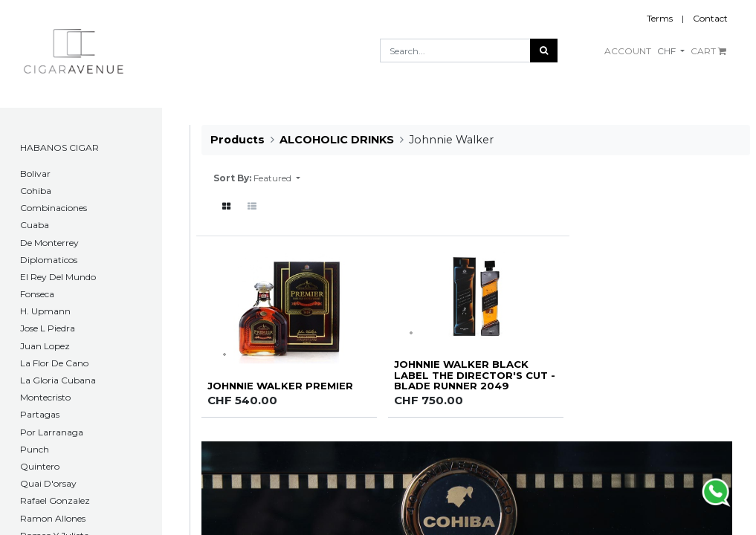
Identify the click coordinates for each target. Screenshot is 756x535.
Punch (35, 449)
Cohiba (36, 191)
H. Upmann (45, 311)
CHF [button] (668, 51)
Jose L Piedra (48, 328)
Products (238, 140)
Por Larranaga (52, 432)
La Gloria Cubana (58, 380)
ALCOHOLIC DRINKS (337, 140)
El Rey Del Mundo (58, 277)
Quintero (40, 466)
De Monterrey (49, 243)
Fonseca (37, 294)
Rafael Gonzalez (55, 500)
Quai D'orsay (48, 483)
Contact (710, 18)
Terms (660, 18)
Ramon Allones (53, 518)
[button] (277, 178)
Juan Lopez (45, 346)
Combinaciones (54, 208)
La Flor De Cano (54, 363)
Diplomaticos (49, 260)
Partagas (40, 414)
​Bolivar (35, 174)
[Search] (544, 51)
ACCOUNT (628, 51)
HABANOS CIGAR (59, 147)
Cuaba (35, 225)
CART (708, 51)
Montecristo (45, 397)
